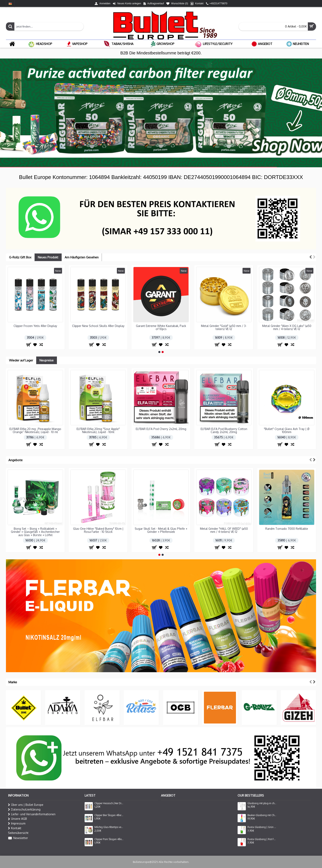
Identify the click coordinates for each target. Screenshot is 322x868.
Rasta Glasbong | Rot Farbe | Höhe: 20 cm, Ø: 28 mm (262, 839)
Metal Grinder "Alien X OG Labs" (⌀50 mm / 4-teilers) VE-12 (287, 327)
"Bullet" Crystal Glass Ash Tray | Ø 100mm (287, 430)
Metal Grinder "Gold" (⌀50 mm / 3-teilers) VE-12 (224, 327)
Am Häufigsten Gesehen (82, 257)
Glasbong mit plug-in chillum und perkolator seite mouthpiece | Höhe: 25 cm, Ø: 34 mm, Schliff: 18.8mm (262, 803)
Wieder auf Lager (21, 360)
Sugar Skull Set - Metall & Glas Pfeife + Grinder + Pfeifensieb (35, 530)
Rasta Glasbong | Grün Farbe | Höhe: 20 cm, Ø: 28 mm (262, 827)
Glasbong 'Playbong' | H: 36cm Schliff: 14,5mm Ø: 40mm (287, 530)
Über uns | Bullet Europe (26, 805)
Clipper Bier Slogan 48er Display (109, 815)
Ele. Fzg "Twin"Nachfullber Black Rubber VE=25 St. (224, 530)
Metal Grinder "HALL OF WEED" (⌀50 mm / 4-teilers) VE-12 (98, 530)
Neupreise (47, 360)
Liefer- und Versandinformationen (32, 814)
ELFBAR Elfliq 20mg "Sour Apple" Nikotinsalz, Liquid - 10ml (98, 430)
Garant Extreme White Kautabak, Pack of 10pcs (161, 327)
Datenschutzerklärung (24, 810)
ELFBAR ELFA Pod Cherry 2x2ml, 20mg (161, 429)
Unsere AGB (17, 819)
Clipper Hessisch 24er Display (109, 803)
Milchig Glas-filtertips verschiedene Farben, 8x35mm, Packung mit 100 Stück (109, 827)
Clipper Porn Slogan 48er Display (109, 839)
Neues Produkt (48, 257)
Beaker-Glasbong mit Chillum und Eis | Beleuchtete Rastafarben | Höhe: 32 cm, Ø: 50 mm (262, 815)
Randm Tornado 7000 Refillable (161, 529)
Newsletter (18, 838)
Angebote (16, 460)
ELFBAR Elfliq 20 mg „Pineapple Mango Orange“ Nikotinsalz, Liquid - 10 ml (35, 430)
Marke (13, 682)
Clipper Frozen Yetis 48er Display (35, 326)
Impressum (17, 823)
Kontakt (15, 828)
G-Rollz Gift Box (20, 257)
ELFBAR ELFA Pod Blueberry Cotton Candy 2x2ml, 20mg (224, 430)
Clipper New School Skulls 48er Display (98, 326)
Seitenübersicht (18, 833)
